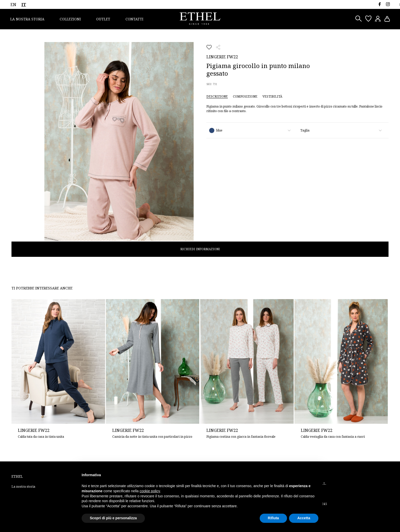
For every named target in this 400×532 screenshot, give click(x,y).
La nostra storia (27, 19)
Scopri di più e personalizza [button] (113, 518)
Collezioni (70, 19)
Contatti (134, 19)
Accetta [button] (304, 518)
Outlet (103, 19)
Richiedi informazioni (200, 249)
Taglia (305, 130)
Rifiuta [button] (273, 518)
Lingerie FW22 (222, 57)
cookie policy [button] (150, 491)
